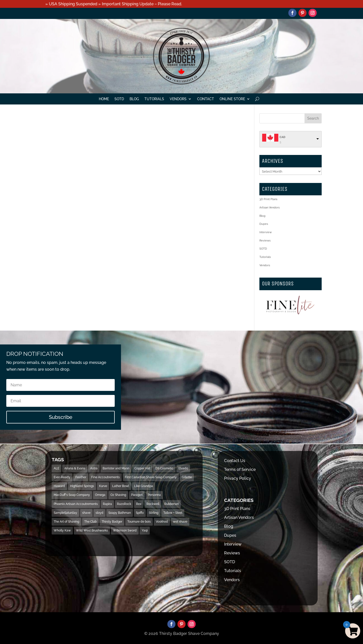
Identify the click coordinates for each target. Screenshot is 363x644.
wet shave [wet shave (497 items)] (180, 522)
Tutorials (154, 99)
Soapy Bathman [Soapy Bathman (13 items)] (120, 513)
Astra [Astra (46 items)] (94, 468)
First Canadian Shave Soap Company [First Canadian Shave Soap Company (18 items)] (151, 477)
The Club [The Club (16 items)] (90, 522)
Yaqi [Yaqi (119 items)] (145, 530)
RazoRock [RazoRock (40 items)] (124, 504)
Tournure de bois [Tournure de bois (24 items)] (139, 522)
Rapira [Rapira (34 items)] (107, 504)
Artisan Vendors (269, 208)
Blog (134, 99)
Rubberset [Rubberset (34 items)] (172, 504)
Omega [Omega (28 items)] (100, 495)
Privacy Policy (238, 478)
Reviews (265, 241)
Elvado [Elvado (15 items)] (183, 468)
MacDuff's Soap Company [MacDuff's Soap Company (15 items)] (72, 495)
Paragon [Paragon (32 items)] (137, 495)
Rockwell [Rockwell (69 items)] (153, 504)
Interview (266, 232)
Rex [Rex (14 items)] (139, 504)
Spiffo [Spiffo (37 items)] (140, 513)
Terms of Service (240, 469)
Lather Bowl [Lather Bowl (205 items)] (121, 486)
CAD (282, 137)
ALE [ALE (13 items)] (56, 468)
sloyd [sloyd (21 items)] (99, 513)
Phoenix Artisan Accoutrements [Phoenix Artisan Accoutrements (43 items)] (76, 504)
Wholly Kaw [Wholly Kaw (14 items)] (62, 530)
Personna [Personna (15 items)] (154, 495)
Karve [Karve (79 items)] (103, 486)
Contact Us (235, 461)
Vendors (178, 99)
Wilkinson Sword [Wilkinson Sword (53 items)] (125, 530)
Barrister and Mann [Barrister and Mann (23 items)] (116, 468)
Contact (206, 99)
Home (104, 99)
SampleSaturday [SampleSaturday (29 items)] (65, 513)
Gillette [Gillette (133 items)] (187, 477)
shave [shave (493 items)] (86, 513)
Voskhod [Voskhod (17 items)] (162, 522)
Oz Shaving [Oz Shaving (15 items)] (118, 495)
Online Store (232, 99)
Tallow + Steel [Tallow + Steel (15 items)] (173, 513)
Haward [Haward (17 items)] (59, 486)
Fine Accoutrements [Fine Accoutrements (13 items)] (105, 477)
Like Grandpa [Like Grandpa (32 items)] (144, 486)
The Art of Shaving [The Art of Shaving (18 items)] (66, 522)
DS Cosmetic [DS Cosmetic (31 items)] (164, 468)
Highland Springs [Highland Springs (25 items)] (82, 486)
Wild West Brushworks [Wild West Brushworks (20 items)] (92, 530)
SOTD (119, 99)
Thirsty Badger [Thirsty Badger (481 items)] (112, 522)
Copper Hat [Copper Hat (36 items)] (142, 468)
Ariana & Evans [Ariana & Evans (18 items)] (75, 468)
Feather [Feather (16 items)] (81, 477)
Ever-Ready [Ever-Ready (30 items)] (62, 477)
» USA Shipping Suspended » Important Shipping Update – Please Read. (114, 4)
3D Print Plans (268, 199)
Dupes (264, 224)
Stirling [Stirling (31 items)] (154, 513)
